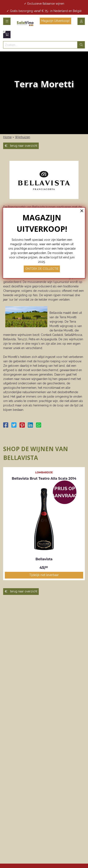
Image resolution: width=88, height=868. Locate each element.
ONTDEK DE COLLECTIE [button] (42, 269)
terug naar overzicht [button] (21, 146)
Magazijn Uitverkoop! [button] (55, 21)
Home (7, 137)
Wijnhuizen (23, 137)
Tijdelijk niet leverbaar (44, 575)
